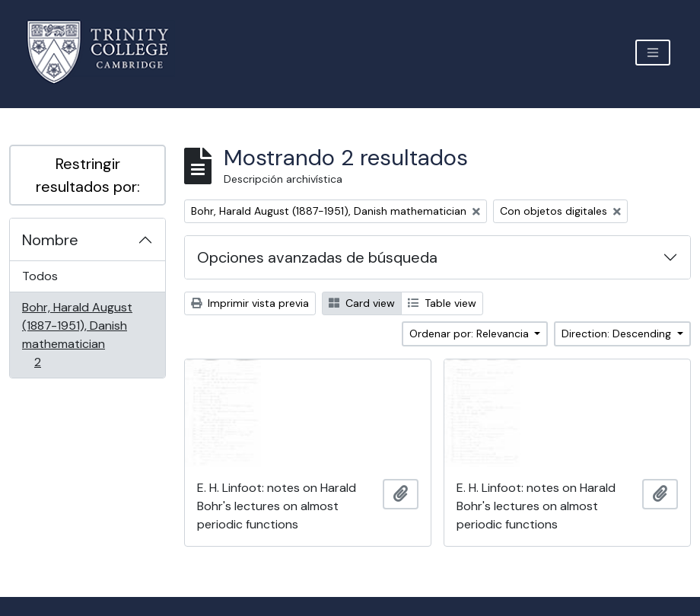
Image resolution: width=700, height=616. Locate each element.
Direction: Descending (618, 334)
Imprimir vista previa (250, 303)
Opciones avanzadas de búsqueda (317, 257)
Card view (362, 303)
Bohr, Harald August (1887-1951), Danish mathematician (77, 335)
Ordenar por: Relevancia (471, 334)
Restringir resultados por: (88, 175)
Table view (442, 303)
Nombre (50, 240)
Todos (40, 276)
